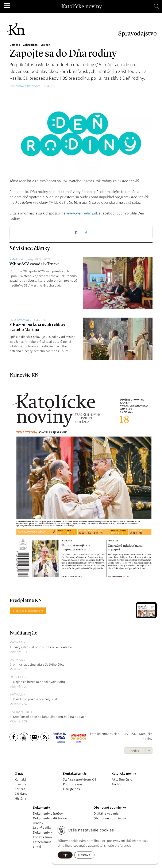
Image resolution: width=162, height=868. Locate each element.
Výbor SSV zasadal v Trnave (34, 264)
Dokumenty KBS (44, 833)
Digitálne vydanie (106, 813)
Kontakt (20, 779)
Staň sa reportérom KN (80, 779)
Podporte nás (73, 784)
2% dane (21, 794)
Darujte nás (71, 789)
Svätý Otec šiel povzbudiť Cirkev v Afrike (42, 647)
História (20, 798)
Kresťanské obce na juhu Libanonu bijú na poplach (50, 717)
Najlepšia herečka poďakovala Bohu (39, 682)
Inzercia (20, 784)
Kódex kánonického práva (52, 837)
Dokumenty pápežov (48, 813)
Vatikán (16, 642)
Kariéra (20, 789)
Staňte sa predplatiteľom (28, 611)
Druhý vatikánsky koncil (50, 828)
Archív (135, 751)
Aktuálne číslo (122, 779)
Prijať (65, 855)
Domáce (17, 677)
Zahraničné (20, 712)
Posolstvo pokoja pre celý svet (35, 699)
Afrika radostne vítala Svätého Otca (39, 665)
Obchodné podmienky (110, 818)
